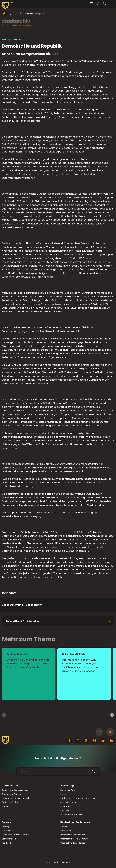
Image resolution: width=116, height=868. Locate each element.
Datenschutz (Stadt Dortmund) (75, 839)
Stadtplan (6, 831)
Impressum (66, 831)
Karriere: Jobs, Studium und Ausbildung (78, 798)
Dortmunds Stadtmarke (71, 814)
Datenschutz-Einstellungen (73, 843)
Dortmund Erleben (10, 802)
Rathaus (6, 806)
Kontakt (64, 827)
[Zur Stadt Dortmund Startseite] (10, 5)
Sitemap (6, 827)
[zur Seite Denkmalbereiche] (29, 674)
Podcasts (65, 810)
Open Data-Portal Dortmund (15, 835)
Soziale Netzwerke (69, 802)
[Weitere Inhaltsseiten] (112, 715)
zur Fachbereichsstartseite (17, 25)
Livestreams (66, 806)
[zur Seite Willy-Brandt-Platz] (84, 674)
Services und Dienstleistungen (16, 790)
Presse (63, 794)
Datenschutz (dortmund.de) (73, 835)
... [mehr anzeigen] (16, 14)
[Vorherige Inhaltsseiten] (4, 715)
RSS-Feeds (7, 843)
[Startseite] (5, 14)
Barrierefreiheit (9, 839)
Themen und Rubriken (12, 794)
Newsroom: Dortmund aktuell (15, 798)
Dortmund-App (68, 790)
